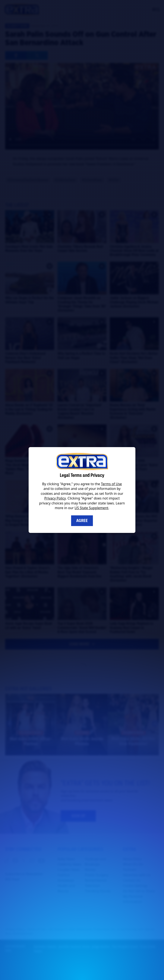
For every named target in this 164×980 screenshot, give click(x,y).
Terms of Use (111, 484)
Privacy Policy (55, 498)
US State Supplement (91, 508)
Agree (82, 520)
